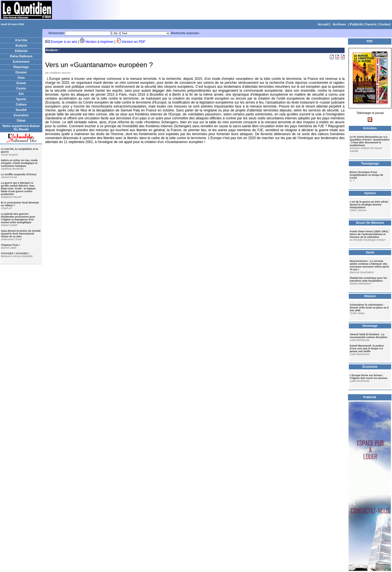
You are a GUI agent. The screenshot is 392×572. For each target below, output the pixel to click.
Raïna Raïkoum (21, 56)
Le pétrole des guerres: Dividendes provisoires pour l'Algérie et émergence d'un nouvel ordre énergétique (18, 218)
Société (21, 110)
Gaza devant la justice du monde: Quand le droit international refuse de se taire (21, 234)
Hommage (370, 326)
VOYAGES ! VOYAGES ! (15, 253)
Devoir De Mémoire (370, 223)
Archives (339, 24)
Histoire (370, 296)
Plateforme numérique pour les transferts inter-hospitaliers (368, 279)
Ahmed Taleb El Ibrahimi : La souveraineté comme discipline (369, 336)
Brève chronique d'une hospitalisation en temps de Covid (366, 175)
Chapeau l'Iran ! (10, 245)
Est (21, 94)
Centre (21, 88)
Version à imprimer (99, 42)
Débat (21, 120)
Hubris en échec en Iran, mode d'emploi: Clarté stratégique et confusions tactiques (19, 163)
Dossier (21, 72)
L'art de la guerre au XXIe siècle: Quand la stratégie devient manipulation (369, 205)
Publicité (356, 24)
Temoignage (370, 163)
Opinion (370, 193)
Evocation (21, 115)
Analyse (21, 45)
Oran (21, 78)
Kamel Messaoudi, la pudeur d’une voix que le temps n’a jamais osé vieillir (367, 349)
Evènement (21, 62)
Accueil (323, 24)
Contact (385, 24)
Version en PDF (133, 42)
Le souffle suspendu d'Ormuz (19, 174)
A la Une (21, 40)
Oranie (21, 83)
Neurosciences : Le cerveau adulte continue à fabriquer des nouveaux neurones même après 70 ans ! (369, 265)
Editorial (21, 51)
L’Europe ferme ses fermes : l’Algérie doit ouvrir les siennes (369, 377)
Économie (370, 367)
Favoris (371, 24)
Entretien (370, 128)
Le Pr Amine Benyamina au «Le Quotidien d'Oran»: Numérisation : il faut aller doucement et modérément (370, 141)
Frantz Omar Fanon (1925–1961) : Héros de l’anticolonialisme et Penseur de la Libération (370, 234)
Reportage (21, 67)
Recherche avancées (185, 33)
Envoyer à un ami (64, 42)
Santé (370, 252)
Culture (21, 104)
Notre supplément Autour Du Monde (21, 128)
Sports (21, 99)
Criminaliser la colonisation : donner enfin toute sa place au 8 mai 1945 (369, 308)
